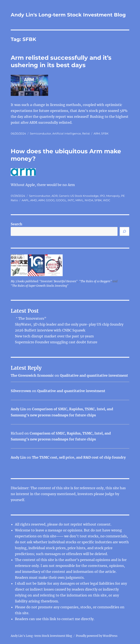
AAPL (25, 200)
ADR (55, 196)
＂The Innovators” (31, 318)
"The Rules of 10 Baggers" (95, 281)
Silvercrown (21, 391)
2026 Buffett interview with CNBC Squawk (50, 330)
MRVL (79, 200)
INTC (71, 200)
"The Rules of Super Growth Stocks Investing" (40, 286)
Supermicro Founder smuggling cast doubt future (56, 342)
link (53, 619)
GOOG (50, 200)
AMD (34, 200)
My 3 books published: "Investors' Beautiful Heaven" (44, 281)
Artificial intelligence (67, 133)
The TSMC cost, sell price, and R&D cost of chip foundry (79, 457)
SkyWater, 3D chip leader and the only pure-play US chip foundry (69, 324)
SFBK (105, 133)
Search (17, 224)
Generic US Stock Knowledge (79, 196)
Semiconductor (40, 133)
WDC (107, 200)
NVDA (89, 200)
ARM (97, 133)
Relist (86, 133)
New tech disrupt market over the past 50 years (54, 336)
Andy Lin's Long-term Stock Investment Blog (68, 15)
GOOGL (61, 200)
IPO (102, 196)
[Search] (124, 231)
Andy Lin (18, 409)
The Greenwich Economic (32, 375)
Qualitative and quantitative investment (94, 375)
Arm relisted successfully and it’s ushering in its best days (61, 61)
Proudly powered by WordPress (97, 636)
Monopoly (113, 196)
